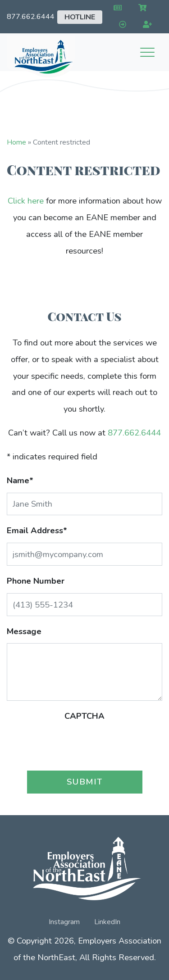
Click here (26, 201)
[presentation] (85, 746)
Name (20, 480)
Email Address (37, 530)
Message (24, 631)
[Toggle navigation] (147, 52)
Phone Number (36, 581)
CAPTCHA (84, 716)
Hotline (80, 17)
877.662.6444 (31, 17)
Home (16, 142)
